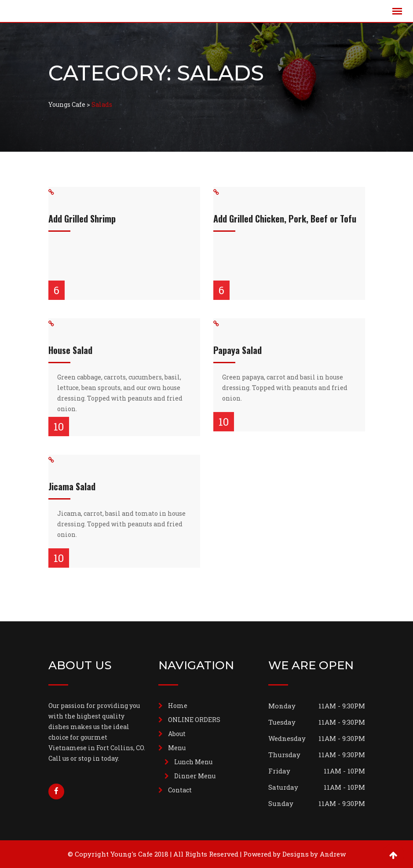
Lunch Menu (193, 762)
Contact (180, 790)
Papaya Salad (238, 350)
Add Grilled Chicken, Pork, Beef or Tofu (285, 219)
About (177, 734)
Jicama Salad (72, 486)
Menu (177, 748)
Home (178, 706)
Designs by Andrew (314, 854)
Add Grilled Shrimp (82, 219)
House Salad (70, 350)
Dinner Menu (195, 776)
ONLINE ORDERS (194, 720)
